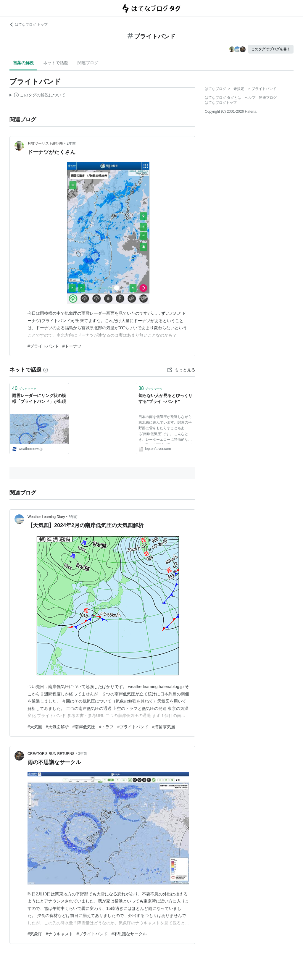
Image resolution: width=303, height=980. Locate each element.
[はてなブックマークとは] (46, 370)
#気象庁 (35, 934)
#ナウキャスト (59, 934)
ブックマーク (24, 388)
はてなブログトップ (221, 103)
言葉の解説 (23, 63)
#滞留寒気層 (164, 727)
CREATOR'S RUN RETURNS (51, 754)
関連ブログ (88, 63)
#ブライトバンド (43, 346)
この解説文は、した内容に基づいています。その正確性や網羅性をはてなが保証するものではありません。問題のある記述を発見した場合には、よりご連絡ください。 (37, 96)
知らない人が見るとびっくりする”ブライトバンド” (165, 398)
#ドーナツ (72, 346)
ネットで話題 (56, 63)
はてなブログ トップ (29, 25)
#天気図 (35, 727)
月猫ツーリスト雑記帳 (45, 143)
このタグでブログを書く (271, 49)
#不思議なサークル (129, 934)
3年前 (73, 517)
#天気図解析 (57, 727)
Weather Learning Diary (46, 517)
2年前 (71, 143)
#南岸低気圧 (84, 727)
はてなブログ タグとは (223, 98)
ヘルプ (250, 98)
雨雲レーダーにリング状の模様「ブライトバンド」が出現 (39, 398)
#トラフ (106, 727)
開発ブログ (268, 98)
